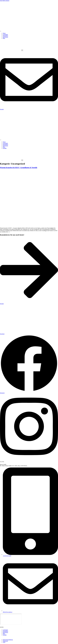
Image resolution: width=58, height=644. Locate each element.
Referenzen (5, 37)
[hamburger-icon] (1, 31)
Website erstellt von (5, 637)
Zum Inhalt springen (5, 1)
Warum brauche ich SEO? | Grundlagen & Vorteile (19, 167)
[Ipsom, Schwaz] (11, 619)
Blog (4, 38)
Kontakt (5, 148)
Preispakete (5, 36)
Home (4, 33)
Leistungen (5, 34)
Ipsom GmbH (12, 637)
